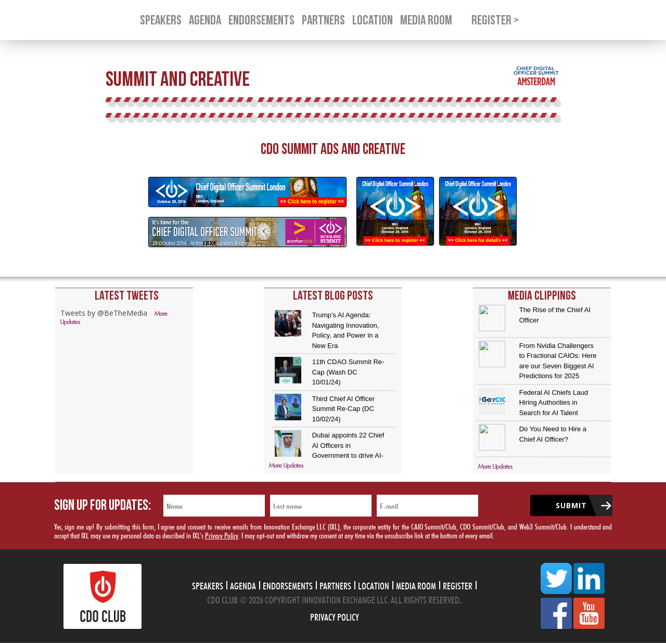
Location (374, 585)
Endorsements (288, 585)
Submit (571, 505)
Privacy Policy (222, 534)
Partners (335, 585)
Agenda (243, 585)
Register (458, 585)
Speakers (208, 585)
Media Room (416, 585)
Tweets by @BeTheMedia (104, 313)
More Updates (286, 466)
